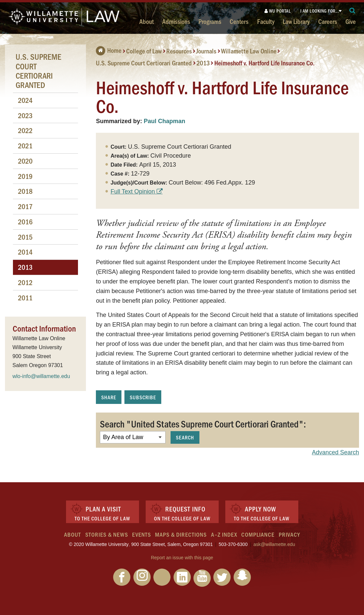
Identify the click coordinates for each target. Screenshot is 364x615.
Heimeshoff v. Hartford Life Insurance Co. (264, 63)
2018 (25, 191)
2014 (25, 252)
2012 (25, 282)
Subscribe (143, 397)
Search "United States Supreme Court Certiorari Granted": (203, 423)
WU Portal (278, 11)
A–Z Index (224, 534)
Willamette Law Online (249, 51)
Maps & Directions (181, 534)
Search (185, 437)
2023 (25, 115)
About (146, 21)
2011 (25, 298)
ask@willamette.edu (274, 544)
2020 (25, 161)
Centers (239, 21)
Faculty (266, 21)
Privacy (289, 534)
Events (142, 534)
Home (109, 50)
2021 (25, 146)
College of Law (144, 51)
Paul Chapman (164, 121)
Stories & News (107, 534)
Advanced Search (335, 452)
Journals (206, 51)
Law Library (296, 21)
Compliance (258, 534)
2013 (203, 63)
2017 (25, 206)
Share (109, 397)
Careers (328, 21)
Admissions (176, 21)
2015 (25, 237)
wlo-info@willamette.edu (41, 376)
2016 (25, 222)
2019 (25, 176)
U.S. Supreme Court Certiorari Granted (144, 63)
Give (351, 21)
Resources (179, 51)
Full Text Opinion (133, 192)
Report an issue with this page (182, 558)
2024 (25, 100)
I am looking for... (320, 11)
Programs (210, 21)
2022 (25, 130)
